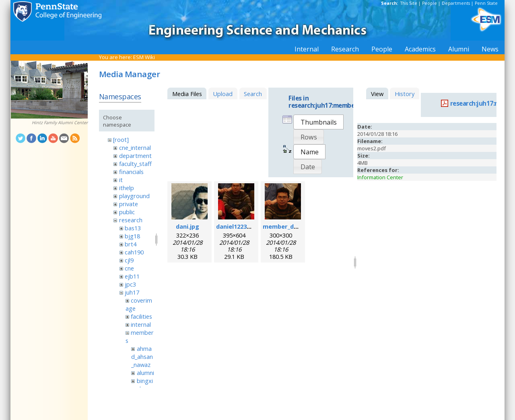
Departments (456, 3)
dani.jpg (187, 226)
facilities (141, 316)
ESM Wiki (144, 57)
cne (129, 268)
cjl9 (129, 260)
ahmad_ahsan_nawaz (142, 356)
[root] (121, 139)
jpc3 (130, 284)
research (131, 220)
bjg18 (132, 236)
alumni (145, 373)
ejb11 (132, 276)
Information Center (380, 177)
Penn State (486, 3)
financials (131, 172)
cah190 (134, 252)
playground (134, 196)
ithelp (127, 188)
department (135, 156)
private (129, 204)
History (405, 94)
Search (253, 94)
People (430, 3)
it (121, 180)
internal (141, 324)
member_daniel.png (292, 226)
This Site (409, 3)
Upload (223, 94)
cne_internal (135, 148)
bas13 (133, 228)
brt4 (131, 244)
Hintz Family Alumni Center (60, 123)
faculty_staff (135, 164)
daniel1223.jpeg (239, 226)
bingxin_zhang (142, 385)
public (127, 212)
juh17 (132, 292)
